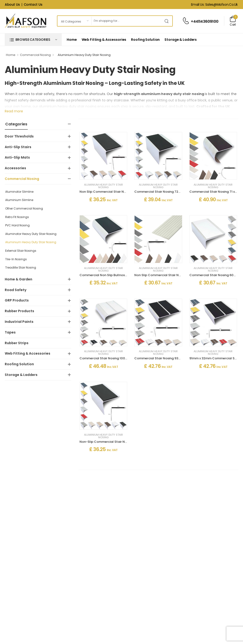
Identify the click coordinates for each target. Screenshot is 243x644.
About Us (12, 5)
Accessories (15, 168)
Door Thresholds (19, 136)
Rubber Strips (17, 343)
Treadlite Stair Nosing (21, 267)
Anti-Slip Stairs (18, 147)
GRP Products (17, 300)
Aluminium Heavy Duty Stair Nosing (31, 242)
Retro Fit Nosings (17, 217)
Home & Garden (19, 279)
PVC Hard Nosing (17, 225)
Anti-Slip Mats (17, 157)
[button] (33, 39)
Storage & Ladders (181, 40)
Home (72, 40)
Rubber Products (19, 311)
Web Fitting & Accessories (104, 40)
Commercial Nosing (35, 55)
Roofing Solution (145, 40)
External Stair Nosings (21, 251)
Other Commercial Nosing (24, 208)
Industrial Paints (19, 322)
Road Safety (16, 290)
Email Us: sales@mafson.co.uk (214, 5)
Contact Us (33, 5)
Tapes (10, 332)
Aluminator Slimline (19, 192)
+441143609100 (205, 21)
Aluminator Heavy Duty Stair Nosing (31, 234)
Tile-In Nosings (16, 259)
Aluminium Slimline (19, 200)
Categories (16, 124)
